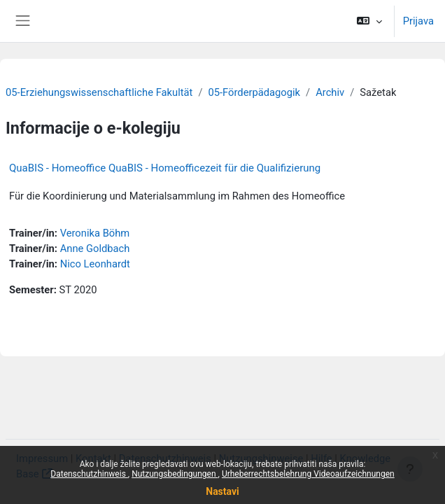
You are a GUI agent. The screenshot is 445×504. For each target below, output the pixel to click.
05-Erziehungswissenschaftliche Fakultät (99, 92)
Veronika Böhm (95, 233)
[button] (369, 21)
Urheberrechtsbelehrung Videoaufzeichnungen (308, 474)
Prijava (418, 21)
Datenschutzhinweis (89, 474)
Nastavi (222, 491)
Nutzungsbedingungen (175, 474)
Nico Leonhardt (95, 264)
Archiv (330, 92)
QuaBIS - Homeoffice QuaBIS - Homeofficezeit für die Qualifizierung (165, 168)
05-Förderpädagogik (254, 92)
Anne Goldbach (95, 248)
